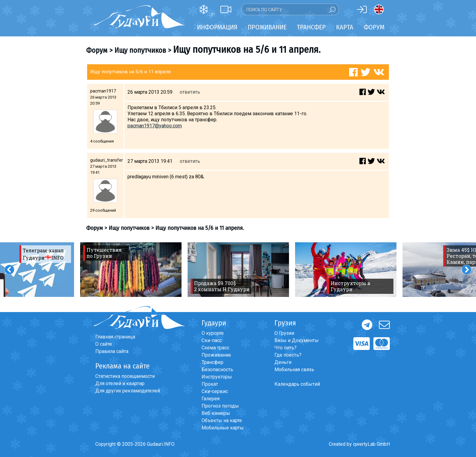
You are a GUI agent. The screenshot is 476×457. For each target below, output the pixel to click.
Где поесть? (288, 355)
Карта (345, 27)
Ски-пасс (212, 340)
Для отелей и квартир (120, 383)
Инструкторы (217, 377)
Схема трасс (215, 348)
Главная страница (115, 337)
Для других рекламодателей (128, 391)
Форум (374, 27)
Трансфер (212, 362)
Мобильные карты (223, 428)
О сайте (104, 344)
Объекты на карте (222, 420)
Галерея (211, 399)
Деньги (283, 362)
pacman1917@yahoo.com (155, 126)
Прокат (210, 384)
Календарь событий (297, 384)
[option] (131, 270)
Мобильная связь (294, 370)
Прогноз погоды (220, 406)
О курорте (213, 333)
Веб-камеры (216, 413)
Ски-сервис (215, 391)
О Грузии (284, 333)
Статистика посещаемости (125, 376)
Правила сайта (112, 351)
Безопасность (217, 370)
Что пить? (286, 348)
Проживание (216, 355)
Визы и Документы (297, 340)
